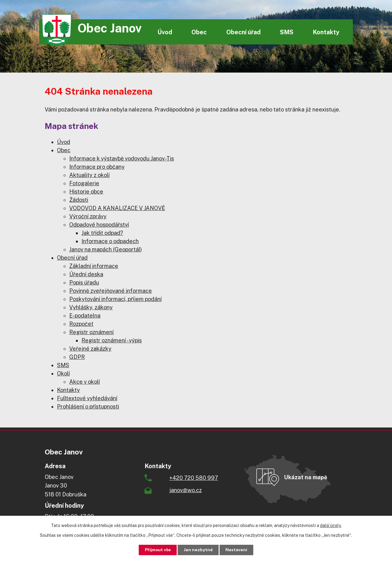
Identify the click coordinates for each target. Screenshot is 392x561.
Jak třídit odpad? (102, 233)
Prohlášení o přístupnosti (88, 407)
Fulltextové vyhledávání (87, 398)
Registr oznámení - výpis (112, 340)
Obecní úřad (243, 32)
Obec (199, 32)
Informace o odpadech (110, 241)
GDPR (77, 357)
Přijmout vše (157, 550)
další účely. (331, 525)
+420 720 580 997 (194, 478)
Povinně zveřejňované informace (111, 291)
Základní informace (94, 266)
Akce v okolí (85, 382)
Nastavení (238, 550)
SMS (287, 32)
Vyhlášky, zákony (91, 307)
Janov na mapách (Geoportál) (106, 249)
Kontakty (326, 32)
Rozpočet (81, 324)
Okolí (63, 373)
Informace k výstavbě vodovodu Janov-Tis (122, 158)
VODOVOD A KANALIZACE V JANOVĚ (117, 208)
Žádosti (79, 200)
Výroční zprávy (88, 216)
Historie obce (86, 192)
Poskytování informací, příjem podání (115, 299)
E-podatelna (85, 316)
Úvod (165, 32)
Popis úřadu (84, 282)
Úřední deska (86, 274)
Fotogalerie (84, 183)
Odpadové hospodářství (99, 225)
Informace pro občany (97, 167)
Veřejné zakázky (90, 349)
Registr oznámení (91, 332)
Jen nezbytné (198, 550)
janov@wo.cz (186, 490)
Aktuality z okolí (89, 175)
